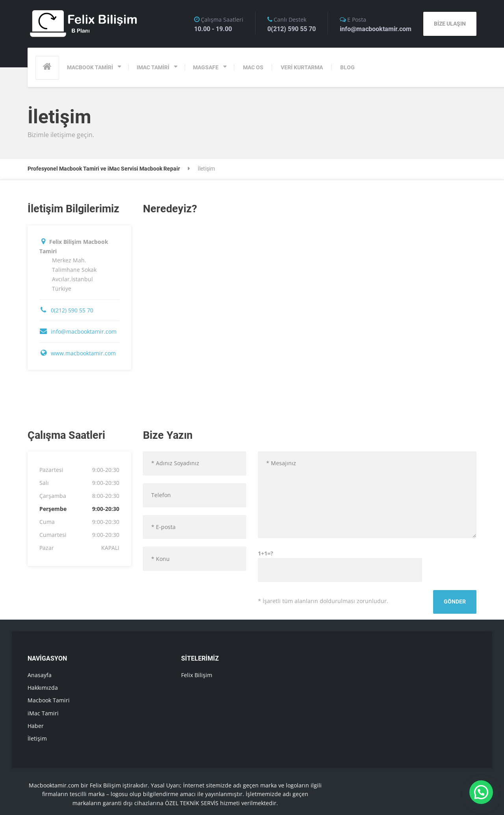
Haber (36, 726)
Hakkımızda (43, 688)
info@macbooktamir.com (84, 331)
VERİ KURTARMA (302, 67)
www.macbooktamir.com (83, 353)
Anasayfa (40, 675)
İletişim (37, 738)
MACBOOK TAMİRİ (90, 67)
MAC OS (253, 67)
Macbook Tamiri (49, 700)
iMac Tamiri (43, 713)
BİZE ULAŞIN (450, 24)
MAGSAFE (206, 67)
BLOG (347, 67)
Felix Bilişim (197, 675)
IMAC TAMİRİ (153, 67)
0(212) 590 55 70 (72, 310)
